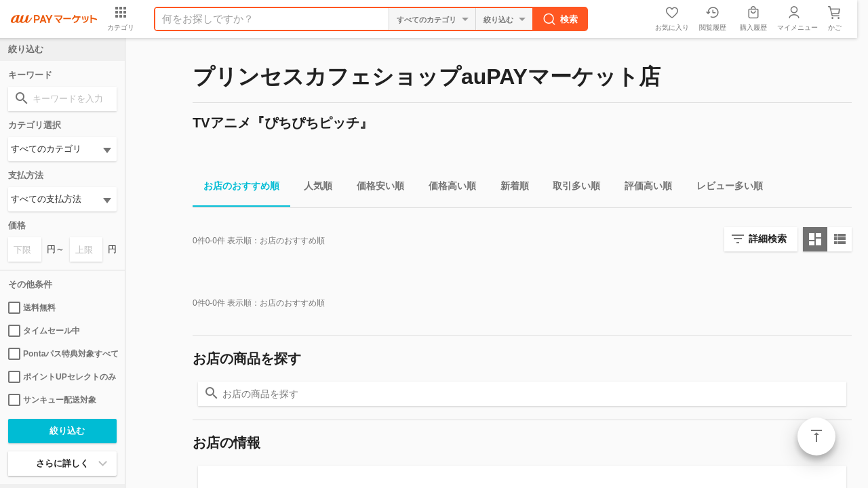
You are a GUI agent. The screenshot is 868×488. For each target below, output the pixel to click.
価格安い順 (375, 188)
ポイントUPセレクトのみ (62, 377)
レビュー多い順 (724, 188)
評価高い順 (643, 188)
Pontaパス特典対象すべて (62, 354)
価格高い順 (447, 188)
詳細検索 (768, 239)
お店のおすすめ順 (236, 188)
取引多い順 (571, 188)
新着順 (509, 188)
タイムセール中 (44, 331)
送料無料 (32, 308)
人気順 (313, 188)
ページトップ (816, 436)
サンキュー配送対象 (52, 400)
